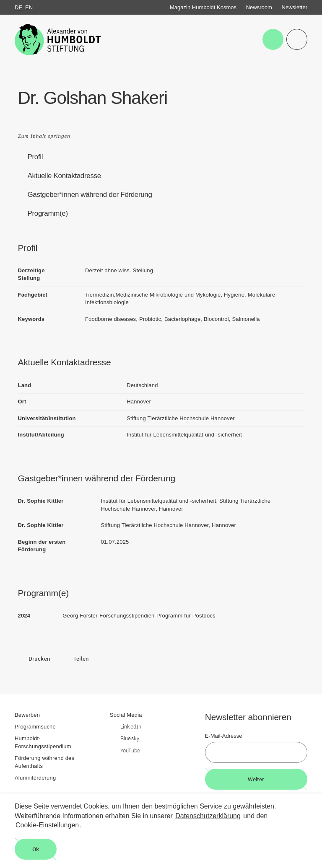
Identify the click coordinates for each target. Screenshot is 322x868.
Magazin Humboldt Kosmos (203, 7)
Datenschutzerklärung (208, 816)
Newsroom (259, 7)
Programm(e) (48, 213)
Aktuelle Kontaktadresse (64, 176)
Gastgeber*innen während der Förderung (90, 195)
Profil (35, 157)
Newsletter (295, 7)
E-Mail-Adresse (224, 736)
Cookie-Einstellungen (47, 825)
